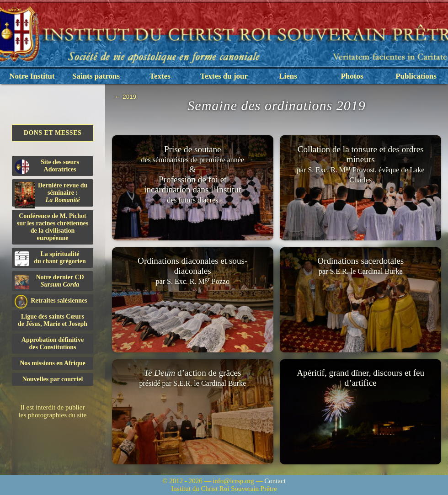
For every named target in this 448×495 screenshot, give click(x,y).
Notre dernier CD (49, 282)
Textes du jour (224, 76)
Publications (416, 76)
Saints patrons (96, 76)
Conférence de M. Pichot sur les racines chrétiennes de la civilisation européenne (53, 227)
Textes (160, 76)
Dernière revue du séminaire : (51, 194)
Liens (288, 76)
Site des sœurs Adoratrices (47, 166)
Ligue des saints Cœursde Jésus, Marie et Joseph (53, 320)
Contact (275, 481)
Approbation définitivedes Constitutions (53, 343)
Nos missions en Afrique (53, 363)
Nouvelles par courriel (53, 379)
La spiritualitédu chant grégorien (50, 258)
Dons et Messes (53, 133)
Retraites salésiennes (51, 301)
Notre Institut (32, 76)
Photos (352, 76)
